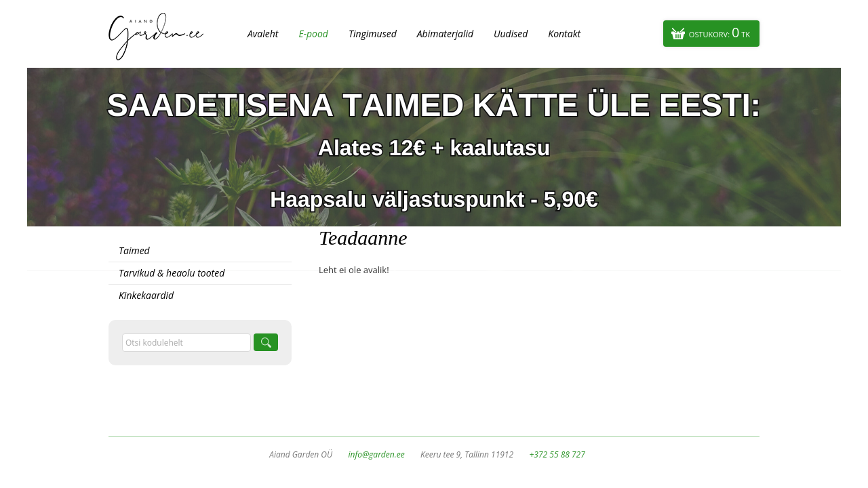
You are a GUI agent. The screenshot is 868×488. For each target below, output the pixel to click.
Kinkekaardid (146, 295)
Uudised (511, 34)
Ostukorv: (719, 32)
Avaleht (263, 34)
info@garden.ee (377, 454)
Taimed (134, 250)
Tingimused (373, 34)
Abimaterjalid (445, 34)
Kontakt (564, 34)
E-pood (313, 34)
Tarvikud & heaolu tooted (172, 273)
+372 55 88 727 (557, 454)
